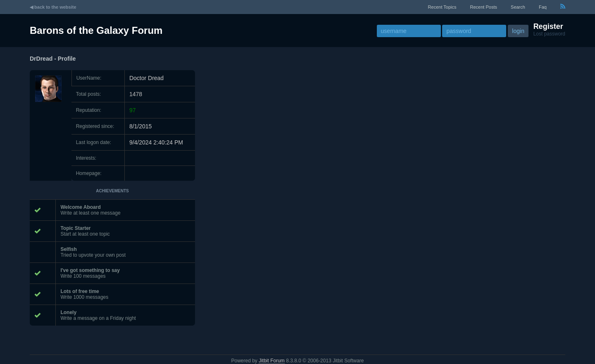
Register (548, 26)
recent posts (484, 7)
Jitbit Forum (272, 361)
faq (543, 7)
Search (518, 7)
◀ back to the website (53, 7)
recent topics (442, 7)
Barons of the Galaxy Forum (96, 30)
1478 (136, 94)
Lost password (549, 34)
